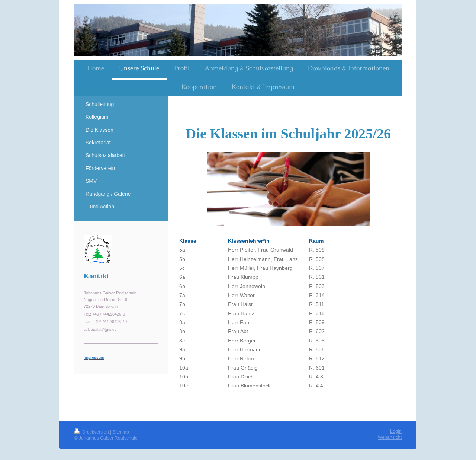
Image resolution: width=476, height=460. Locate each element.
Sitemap (121, 432)
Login (396, 431)
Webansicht (390, 437)
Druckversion (92, 432)
